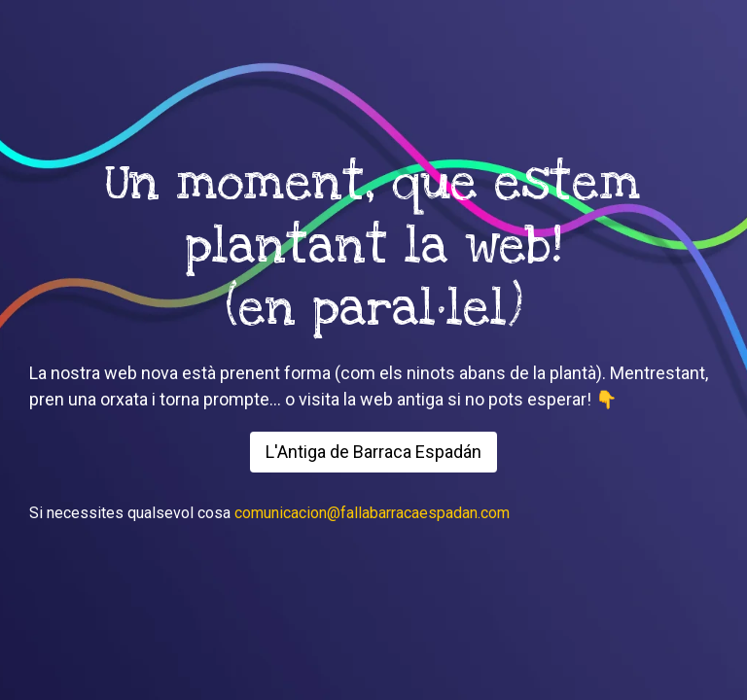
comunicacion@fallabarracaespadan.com (372, 513)
